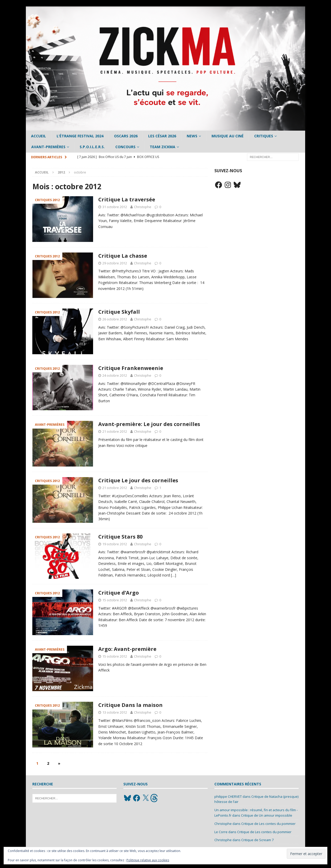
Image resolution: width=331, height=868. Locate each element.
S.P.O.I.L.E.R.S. (92, 147)
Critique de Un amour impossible (267, 815)
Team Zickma (163, 147)
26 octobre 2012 (115, 319)
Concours (125, 147)
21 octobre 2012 (115, 431)
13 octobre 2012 (115, 712)
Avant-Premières (48, 147)
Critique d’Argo (119, 593)
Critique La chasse (123, 256)
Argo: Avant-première (127, 649)
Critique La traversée (127, 199)
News (192, 136)
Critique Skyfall (119, 312)
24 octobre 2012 (115, 375)
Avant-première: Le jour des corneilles (149, 424)
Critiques (264, 136)
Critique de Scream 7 (257, 840)
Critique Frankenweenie (131, 368)
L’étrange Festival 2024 (80, 136)
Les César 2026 (162, 136)
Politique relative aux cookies (148, 860)
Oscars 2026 (126, 136)
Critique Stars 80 (120, 537)
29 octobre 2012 (115, 263)
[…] (174, 575)
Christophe (143, 207)
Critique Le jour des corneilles (138, 480)
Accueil (39, 136)
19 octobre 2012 (115, 544)
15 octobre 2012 (115, 600)
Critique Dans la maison (130, 705)
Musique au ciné (228, 136)
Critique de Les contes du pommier (268, 824)
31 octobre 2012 (115, 207)
